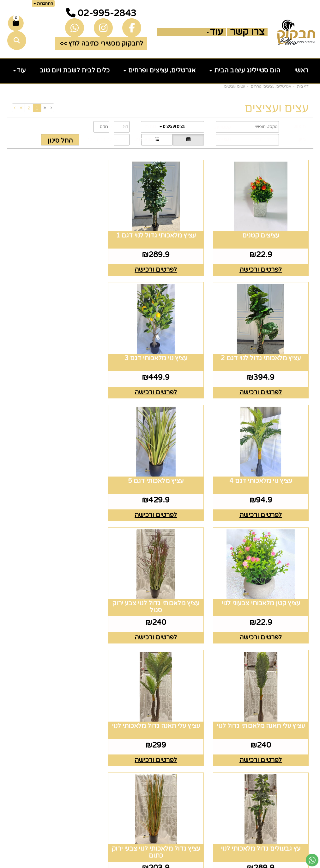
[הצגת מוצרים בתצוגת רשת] (188, 140)
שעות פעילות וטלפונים (133, 682)
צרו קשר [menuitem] (247, 32)
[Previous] (45, 108)
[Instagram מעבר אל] (207, 708)
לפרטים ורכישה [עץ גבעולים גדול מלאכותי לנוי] (160, 629)
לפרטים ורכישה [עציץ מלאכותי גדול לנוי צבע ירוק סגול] (160, 508)
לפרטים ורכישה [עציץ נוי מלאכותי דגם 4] (160, 388)
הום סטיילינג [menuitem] (290, 779)
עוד (215, 32)
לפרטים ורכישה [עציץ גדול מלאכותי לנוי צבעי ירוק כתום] (58, 629)
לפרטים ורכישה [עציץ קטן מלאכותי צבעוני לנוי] (262, 508)
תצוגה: (224, 139)
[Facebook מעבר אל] (224, 708)
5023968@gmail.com (123, 759)
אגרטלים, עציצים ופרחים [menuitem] (160, 71)
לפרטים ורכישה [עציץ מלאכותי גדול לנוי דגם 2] (58, 268)
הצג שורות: (145, 139)
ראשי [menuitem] (301, 71)
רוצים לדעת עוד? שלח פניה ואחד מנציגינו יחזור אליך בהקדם (47, 691)
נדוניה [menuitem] (300, 789)
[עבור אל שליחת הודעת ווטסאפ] (312, 860)
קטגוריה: (222, 127)
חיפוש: (299, 126)
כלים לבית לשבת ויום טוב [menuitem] (75, 71)
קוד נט (150, 864)
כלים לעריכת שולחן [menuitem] (279, 719)
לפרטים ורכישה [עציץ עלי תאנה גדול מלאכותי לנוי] (262, 629)
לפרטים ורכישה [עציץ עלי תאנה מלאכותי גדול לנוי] (58, 508)
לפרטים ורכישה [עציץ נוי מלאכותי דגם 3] (262, 388)
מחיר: (151, 126)
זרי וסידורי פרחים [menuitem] (282, 769)
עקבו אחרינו (211, 677)
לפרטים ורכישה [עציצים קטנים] (262, 268)
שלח (62, 829)
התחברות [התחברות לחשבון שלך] (43, 3)
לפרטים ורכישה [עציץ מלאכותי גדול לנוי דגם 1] (160, 268)
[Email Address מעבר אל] (186, 708)
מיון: (302, 139)
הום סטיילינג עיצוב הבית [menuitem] (245, 71)
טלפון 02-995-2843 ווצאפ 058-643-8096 (123, 723)
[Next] (21, 108)
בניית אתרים (135, 864)
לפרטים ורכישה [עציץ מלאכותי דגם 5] (58, 388)
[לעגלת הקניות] (16, 23)
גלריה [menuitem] (300, 739)
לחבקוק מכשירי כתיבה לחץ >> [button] (101, 44)
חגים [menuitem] (302, 759)
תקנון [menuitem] (301, 729)
